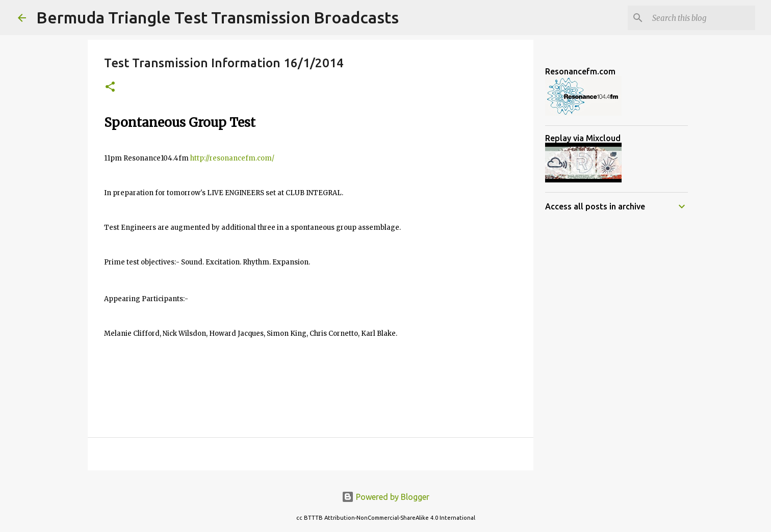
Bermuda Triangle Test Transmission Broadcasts (217, 17)
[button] (110, 87)
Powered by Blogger (385, 497)
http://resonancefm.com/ (232, 158)
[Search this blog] (702, 18)
